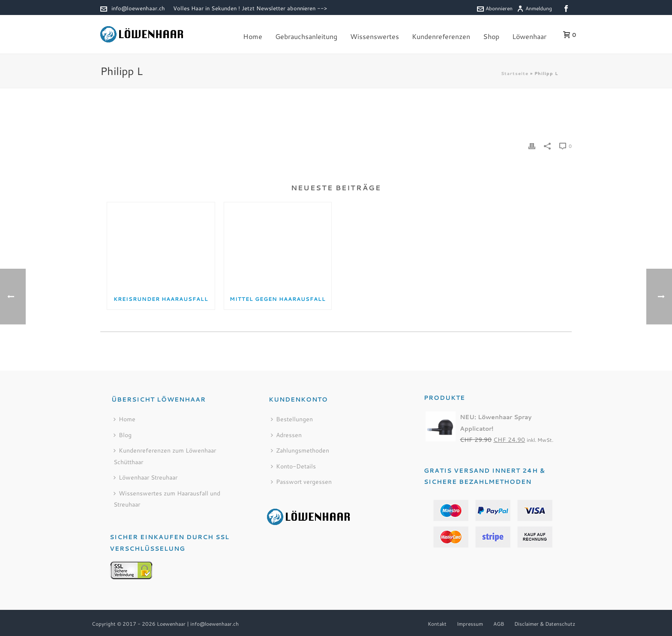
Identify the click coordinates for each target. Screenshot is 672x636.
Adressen (286, 435)
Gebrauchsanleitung (306, 36)
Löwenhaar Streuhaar (145, 477)
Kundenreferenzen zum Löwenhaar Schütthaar (165, 456)
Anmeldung (534, 8)
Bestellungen (292, 419)
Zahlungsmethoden (300, 450)
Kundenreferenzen (441, 36)
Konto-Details (293, 466)
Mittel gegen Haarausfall (278, 299)
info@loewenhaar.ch (138, 8)
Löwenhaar (529, 36)
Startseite (515, 73)
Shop (491, 36)
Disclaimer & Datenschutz (545, 624)
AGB (499, 624)
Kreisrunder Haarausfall (161, 299)
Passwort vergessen (301, 482)
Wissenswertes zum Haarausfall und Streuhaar (167, 499)
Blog (123, 435)
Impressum (470, 624)
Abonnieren (495, 8)
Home (253, 36)
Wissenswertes (375, 36)
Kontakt (437, 624)
